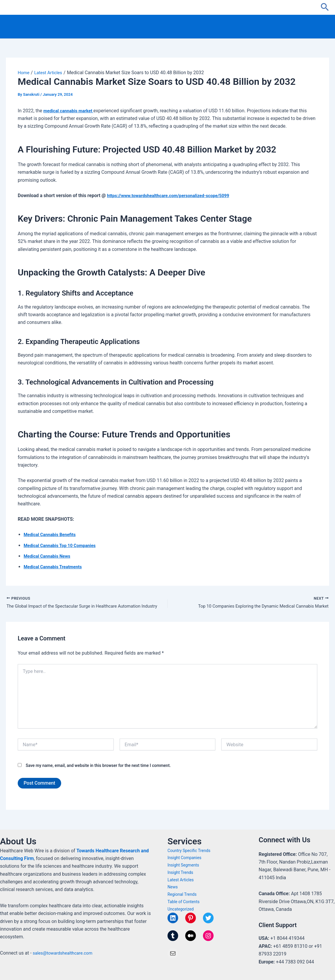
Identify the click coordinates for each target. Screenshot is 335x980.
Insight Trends (182, 872)
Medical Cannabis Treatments (55, 567)
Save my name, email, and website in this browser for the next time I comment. (98, 767)
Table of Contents (185, 902)
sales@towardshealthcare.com (65, 953)
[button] (325, 7)
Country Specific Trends (191, 851)
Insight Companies (186, 858)
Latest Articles (182, 880)
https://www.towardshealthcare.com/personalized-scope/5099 (173, 195)
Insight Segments (185, 865)
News (173, 887)
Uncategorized (182, 909)
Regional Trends (183, 895)
